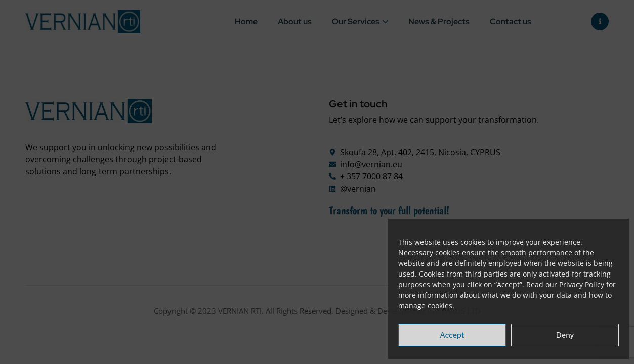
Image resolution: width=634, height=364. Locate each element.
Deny (565, 335)
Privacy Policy (582, 284)
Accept (452, 335)
